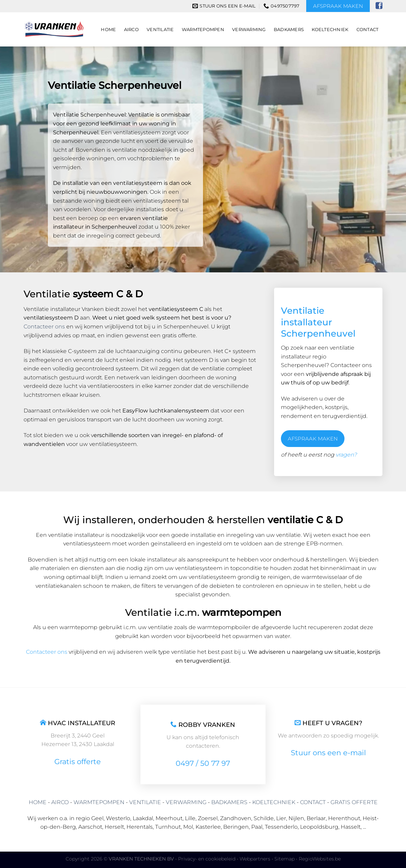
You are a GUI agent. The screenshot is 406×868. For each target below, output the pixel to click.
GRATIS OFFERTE (354, 802)
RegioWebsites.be (320, 859)
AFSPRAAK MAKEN (313, 439)
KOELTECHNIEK (274, 802)
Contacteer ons (44, 327)
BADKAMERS (229, 802)
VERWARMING (186, 802)
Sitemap (285, 859)
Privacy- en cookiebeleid (207, 859)
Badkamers (289, 30)
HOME (38, 802)
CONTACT (313, 802)
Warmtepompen (203, 30)
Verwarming (249, 30)
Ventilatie (160, 30)
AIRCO (60, 802)
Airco (131, 30)
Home (108, 30)
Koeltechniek (330, 30)
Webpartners (255, 859)
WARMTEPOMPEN (99, 802)
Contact (368, 30)
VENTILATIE (145, 802)
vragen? (346, 455)
